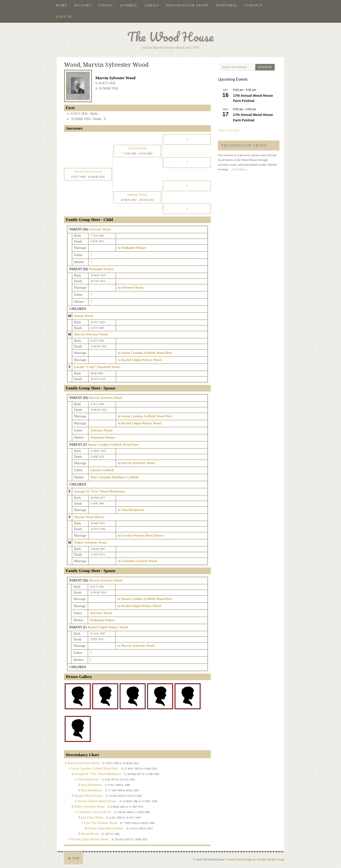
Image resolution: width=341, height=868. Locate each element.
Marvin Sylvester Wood (91, 334)
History (83, 5)
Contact (254, 5)
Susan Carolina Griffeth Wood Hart (113, 445)
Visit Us (64, 17)
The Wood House (170, 37)
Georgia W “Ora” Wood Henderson (99, 491)
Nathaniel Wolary (101, 269)
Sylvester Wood (100, 229)
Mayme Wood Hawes (89, 517)
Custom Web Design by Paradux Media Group (256, 859)
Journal (129, 5)
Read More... (240, 169)
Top (76, 858)
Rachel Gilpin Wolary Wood (108, 627)
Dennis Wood (84, 316)
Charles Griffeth (102, 470)
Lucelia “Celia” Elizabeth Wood (97, 367)
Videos (106, 5)
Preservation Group (187, 5)
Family (152, 5)
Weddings (227, 5)
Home (61, 5)
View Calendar (229, 130)
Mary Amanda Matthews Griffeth (114, 477)
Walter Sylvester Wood (90, 543)
